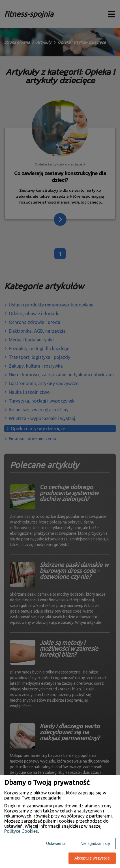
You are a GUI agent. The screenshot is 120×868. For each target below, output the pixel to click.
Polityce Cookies (21, 831)
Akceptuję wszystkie (92, 858)
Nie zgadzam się (95, 843)
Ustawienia (56, 843)
